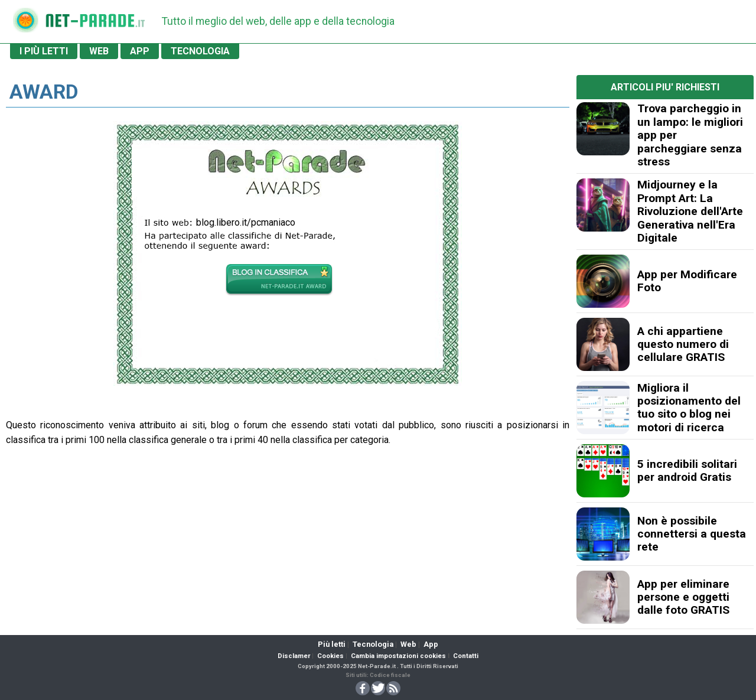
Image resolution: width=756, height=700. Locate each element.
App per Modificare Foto (687, 281)
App (431, 644)
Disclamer (294, 656)
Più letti (332, 644)
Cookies (330, 656)
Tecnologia (373, 644)
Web (408, 644)
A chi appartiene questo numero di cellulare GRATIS (683, 344)
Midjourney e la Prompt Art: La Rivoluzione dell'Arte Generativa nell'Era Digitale (690, 211)
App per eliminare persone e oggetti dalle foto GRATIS (683, 597)
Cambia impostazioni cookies (398, 656)
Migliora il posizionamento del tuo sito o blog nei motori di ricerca (689, 408)
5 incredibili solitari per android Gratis (687, 471)
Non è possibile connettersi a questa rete (692, 534)
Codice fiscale (390, 675)
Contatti (466, 656)
